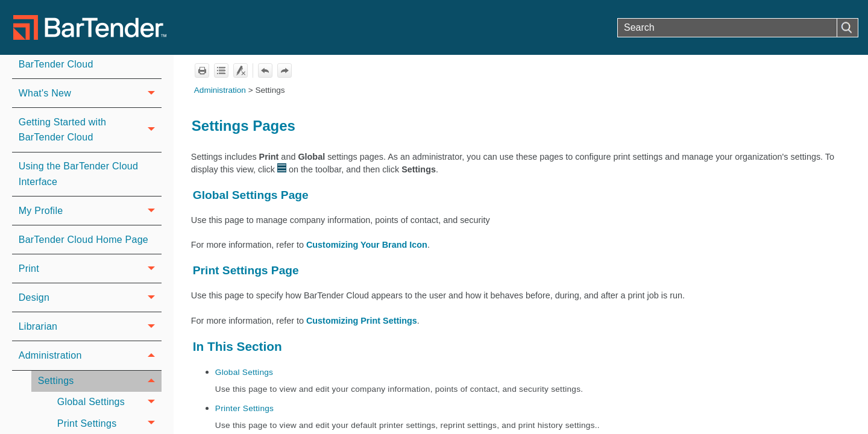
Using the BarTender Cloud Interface (78, 174)
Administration (90, 355)
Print (90, 269)
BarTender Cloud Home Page (83, 240)
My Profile (90, 211)
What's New (90, 93)
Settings (100, 381)
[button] (848, 28)
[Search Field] (738, 28)
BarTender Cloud (56, 64)
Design (90, 297)
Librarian (90, 326)
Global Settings (109, 402)
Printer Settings (244, 408)
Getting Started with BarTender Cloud (90, 130)
